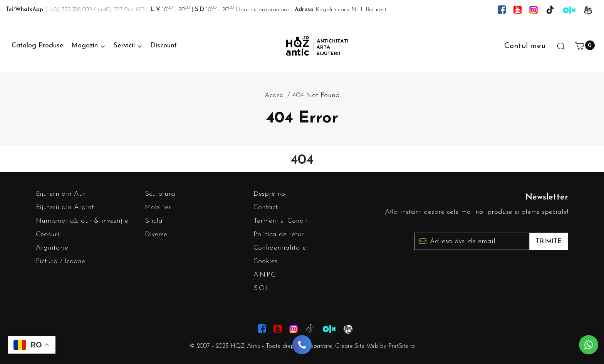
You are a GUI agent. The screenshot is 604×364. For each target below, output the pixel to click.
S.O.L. (262, 288)
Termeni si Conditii (283, 221)
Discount (164, 46)
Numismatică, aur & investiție (82, 221)
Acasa (274, 95)
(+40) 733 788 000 (68, 10)
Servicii (124, 46)
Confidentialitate (280, 248)
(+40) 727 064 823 (121, 10)
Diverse (156, 234)
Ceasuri (48, 234)
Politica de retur (279, 234)
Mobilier (158, 207)
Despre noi (270, 194)
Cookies (265, 261)
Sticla (154, 221)
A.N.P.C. (265, 275)
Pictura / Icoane (60, 261)
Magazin (85, 46)
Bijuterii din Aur (61, 194)
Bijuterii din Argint (65, 207)
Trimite (549, 242)
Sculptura (160, 194)
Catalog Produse (38, 46)
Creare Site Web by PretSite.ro (375, 346)
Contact (266, 207)
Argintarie (52, 248)
